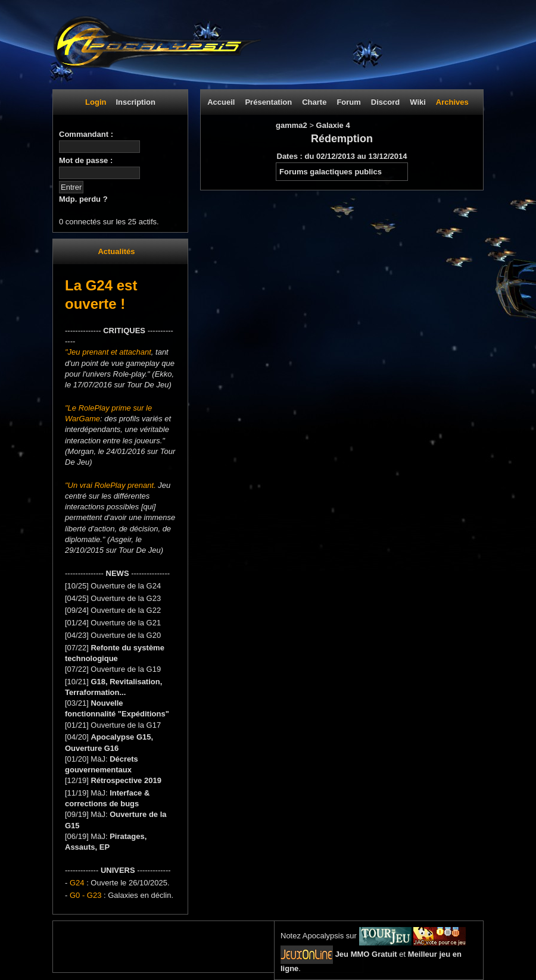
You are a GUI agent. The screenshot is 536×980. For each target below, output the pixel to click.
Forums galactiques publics (331, 172)
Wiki (418, 102)
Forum (348, 102)
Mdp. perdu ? (83, 199)
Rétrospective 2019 (126, 780)
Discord (385, 102)
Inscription (135, 102)
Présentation (268, 102)
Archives (452, 102)
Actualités (116, 251)
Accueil (221, 102)
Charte (314, 102)
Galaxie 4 (333, 125)
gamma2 (292, 125)
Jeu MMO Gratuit (366, 954)
